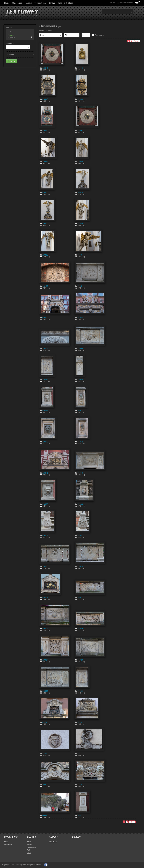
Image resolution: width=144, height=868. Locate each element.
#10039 (45, 504)
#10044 (80, 411)
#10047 (45, 380)
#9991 (80, 753)
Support (29, 844)
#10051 (45, 348)
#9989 (80, 785)
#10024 (45, 660)
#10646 (80, 68)
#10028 (45, 598)
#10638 (80, 193)
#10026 (45, 629)
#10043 (45, 442)
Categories (18, 3)
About (29, 3)
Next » (136, 41)
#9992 (45, 753)
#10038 (80, 504)
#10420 (45, 286)
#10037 (45, 535)
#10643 (45, 130)
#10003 (45, 691)
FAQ (28, 850)
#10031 (80, 535)
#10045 (80, 380)
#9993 (80, 722)
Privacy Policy (31, 847)
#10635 (45, 255)
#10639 (45, 193)
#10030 (45, 566)
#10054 (80, 286)
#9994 (45, 722)
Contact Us (53, 842)
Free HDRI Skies (65, 3)
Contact (52, 3)
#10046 (45, 411)
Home (7, 3)
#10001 (80, 691)
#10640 (80, 162)
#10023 (80, 660)
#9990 (45, 785)
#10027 (80, 598)
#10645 (45, 99)
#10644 (80, 99)
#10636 (80, 224)
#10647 (45, 68)
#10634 (80, 255)
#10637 (45, 224)
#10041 (45, 473)
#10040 (80, 473)
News (29, 853)
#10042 (80, 442)
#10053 (45, 317)
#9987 (80, 816)
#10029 (80, 566)
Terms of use (40, 3)
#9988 (45, 816)
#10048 (80, 348)
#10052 (80, 317)
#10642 (80, 130)
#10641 (45, 162)
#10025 (80, 629)
